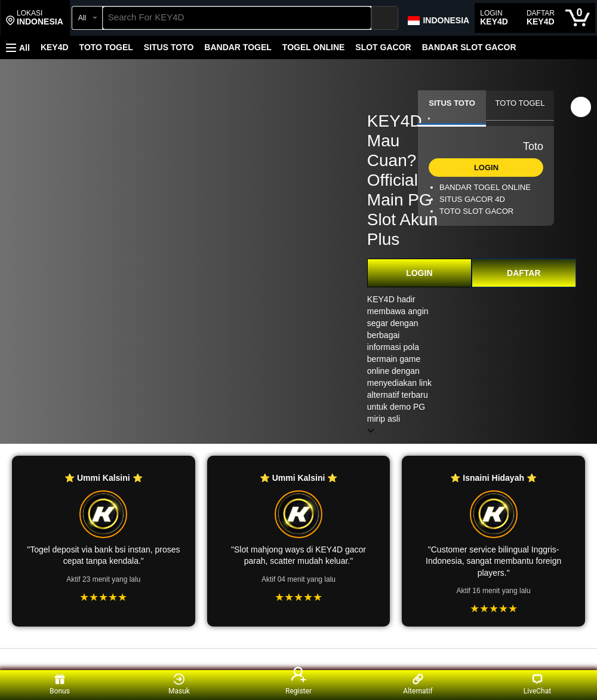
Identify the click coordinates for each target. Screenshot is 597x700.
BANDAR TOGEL (238, 47)
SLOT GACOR (383, 47)
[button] (35, 18)
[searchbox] (237, 18)
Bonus (60, 684)
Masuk (179, 684)
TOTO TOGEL (106, 47)
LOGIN (419, 273)
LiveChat (537, 684)
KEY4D (55, 47)
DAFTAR (524, 273)
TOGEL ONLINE (314, 47)
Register (298, 684)
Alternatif (418, 684)
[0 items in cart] (578, 18)
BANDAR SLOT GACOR (469, 47)
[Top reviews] (298, 659)
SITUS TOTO (169, 47)
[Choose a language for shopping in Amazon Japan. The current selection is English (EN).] (438, 18)
